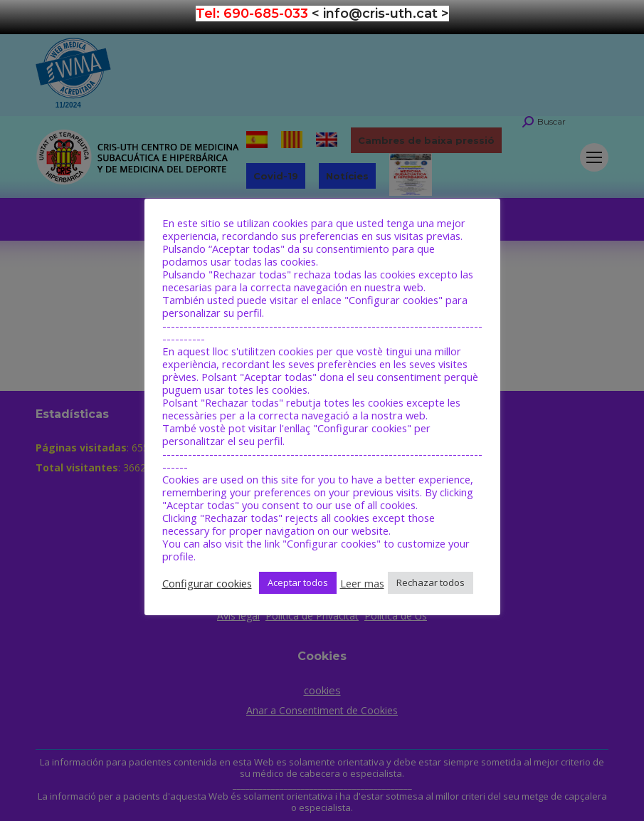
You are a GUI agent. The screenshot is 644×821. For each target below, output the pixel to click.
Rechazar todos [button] (431, 582)
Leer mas (362, 583)
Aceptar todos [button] (298, 582)
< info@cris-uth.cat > (380, 14)
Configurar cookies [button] (207, 583)
